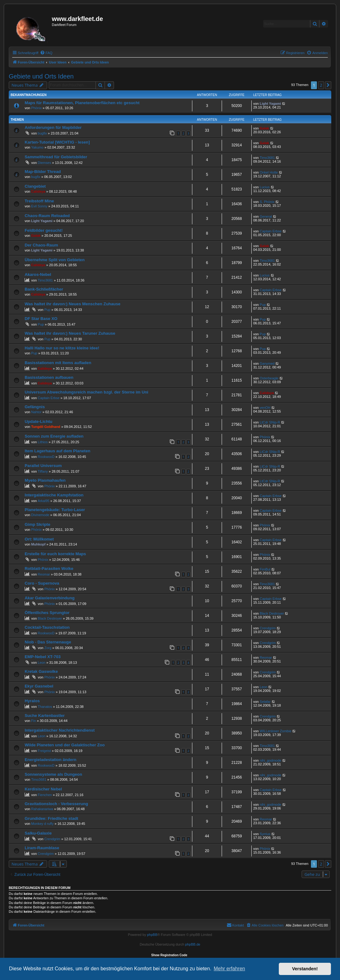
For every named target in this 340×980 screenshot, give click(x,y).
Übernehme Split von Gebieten (55, 260)
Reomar (44, 574)
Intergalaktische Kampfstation (54, 495)
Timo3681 (267, 158)
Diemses (44, 163)
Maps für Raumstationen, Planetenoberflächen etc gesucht (82, 103)
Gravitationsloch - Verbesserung (56, 804)
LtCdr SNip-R (270, 422)
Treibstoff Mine (39, 201)
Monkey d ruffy (42, 824)
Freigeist (44, 751)
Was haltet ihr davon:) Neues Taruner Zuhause (70, 333)
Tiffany (43, 471)
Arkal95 (44, 501)
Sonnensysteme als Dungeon (53, 774)
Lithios (43, 442)
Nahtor (36, 412)
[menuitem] (46, 53)
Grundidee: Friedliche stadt (51, 818)
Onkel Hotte (269, 172)
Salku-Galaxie (38, 833)
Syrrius (265, 834)
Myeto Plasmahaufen (45, 480)
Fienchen (45, 795)
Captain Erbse (271, 231)
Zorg (48, 648)
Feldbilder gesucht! (44, 230)
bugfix (42, 133)
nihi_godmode (271, 760)
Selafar (265, 702)
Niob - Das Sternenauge (48, 642)
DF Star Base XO (41, 319)
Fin (34, 721)
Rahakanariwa (42, 809)
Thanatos (45, 707)
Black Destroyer (50, 618)
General (266, 216)
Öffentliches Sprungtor (47, 613)
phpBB (152, 935)
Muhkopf (38, 544)
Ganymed (267, 363)
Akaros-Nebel (38, 274)
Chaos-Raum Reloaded (47, 216)
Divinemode (40, 515)
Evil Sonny (39, 206)
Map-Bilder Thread (43, 172)
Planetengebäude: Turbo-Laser (55, 510)
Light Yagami (270, 104)
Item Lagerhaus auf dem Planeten (57, 451)
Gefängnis (35, 407)
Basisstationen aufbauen (49, 377)
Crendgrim (268, 628)
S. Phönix (267, 202)
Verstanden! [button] (305, 969)
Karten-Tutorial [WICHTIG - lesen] (57, 142)
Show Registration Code (169, 955)
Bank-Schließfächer (44, 289)
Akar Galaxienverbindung (50, 598)
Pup (47, 310)
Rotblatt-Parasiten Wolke (49, 569)
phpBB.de (193, 944)
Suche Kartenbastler (45, 716)
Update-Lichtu (39, 421)
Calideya (38, 191)
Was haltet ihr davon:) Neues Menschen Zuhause (73, 304)
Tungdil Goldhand (46, 427)
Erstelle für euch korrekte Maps (55, 554)
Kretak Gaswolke (41, 671)
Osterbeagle (269, 378)
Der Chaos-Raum (41, 245)
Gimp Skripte (37, 524)
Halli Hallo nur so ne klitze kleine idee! (62, 348)
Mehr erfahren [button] (229, 969)
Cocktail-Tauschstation (47, 627)
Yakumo (37, 147)
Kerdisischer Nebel (43, 789)
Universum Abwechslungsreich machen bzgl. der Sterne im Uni (86, 392)
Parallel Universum (43, 466)
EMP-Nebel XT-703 (43, 657)
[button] (328, 85)
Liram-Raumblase (42, 848)
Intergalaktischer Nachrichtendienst (60, 730)
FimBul (265, 569)
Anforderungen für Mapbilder (53, 127)
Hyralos (32, 701)
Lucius (265, 187)
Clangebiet (35, 186)
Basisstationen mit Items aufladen (58, 363)
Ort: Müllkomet (39, 539)
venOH (265, 408)
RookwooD (46, 457)
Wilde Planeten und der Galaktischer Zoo (65, 745)
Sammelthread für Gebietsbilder (56, 157)
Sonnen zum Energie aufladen (54, 436)
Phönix (37, 108)
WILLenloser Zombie (276, 731)
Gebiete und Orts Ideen (41, 76)
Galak (264, 128)
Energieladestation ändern (51, 760)
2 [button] (321, 85)
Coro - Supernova (42, 583)
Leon (42, 663)
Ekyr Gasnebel (39, 686)
